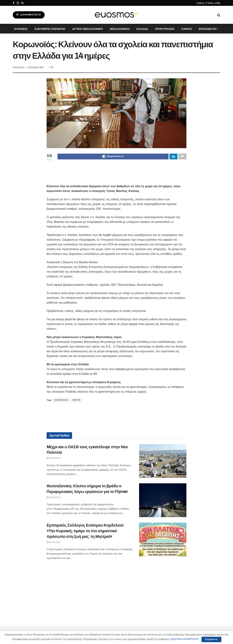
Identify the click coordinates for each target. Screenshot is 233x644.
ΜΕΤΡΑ (77, 401)
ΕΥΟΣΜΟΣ (21, 29)
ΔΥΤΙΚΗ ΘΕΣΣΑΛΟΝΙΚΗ (87, 29)
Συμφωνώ (211, 639)
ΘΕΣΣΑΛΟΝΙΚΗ (120, 29)
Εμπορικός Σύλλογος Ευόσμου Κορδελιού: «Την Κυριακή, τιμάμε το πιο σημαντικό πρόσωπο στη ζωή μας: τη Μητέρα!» (85, 531)
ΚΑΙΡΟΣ (187, 29)
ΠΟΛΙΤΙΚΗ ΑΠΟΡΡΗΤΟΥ (185, 639)
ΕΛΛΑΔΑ (142, 29)
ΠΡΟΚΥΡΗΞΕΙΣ (165, 29)
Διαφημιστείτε (29, 15)
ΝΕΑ (41, 68)
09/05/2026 (54, 459)
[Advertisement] (116, 175)
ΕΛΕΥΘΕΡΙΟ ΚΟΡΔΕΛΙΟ (50, 29)
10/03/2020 (19, 68)
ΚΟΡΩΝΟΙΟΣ (61, 401)
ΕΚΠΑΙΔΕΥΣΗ (208, 29)
